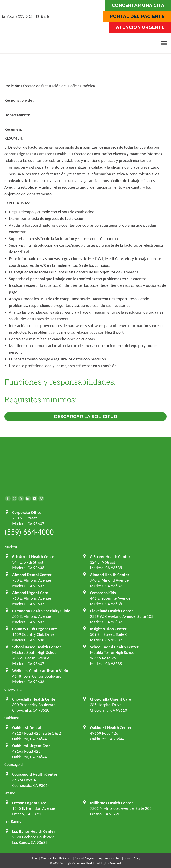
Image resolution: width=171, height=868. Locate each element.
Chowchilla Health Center (35, 699)
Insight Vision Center (108, 629)
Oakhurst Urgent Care (31, 746)
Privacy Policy (132, 858)
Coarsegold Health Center (35, 774)
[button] (164, 43)
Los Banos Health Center (34, 831)
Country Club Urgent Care (35, 629)
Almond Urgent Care (30, 593)
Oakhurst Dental (27, 728)
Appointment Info (110, 858)
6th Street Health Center (34, 557)
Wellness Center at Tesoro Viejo (40, 671)
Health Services (63, 858)
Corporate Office (27, 512)
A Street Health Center (110, 557)
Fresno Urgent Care (29, 803)
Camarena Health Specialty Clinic (41, 611)
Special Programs (86, 858)
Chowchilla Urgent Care (111, 699)
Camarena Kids (103, 593)
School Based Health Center (37, 647)
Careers (46, 858)
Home (35, 858)
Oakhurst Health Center (111, 728)
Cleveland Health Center (111, 611)
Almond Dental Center (32, 575)
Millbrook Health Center (111, 803)
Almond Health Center (110, 575)
